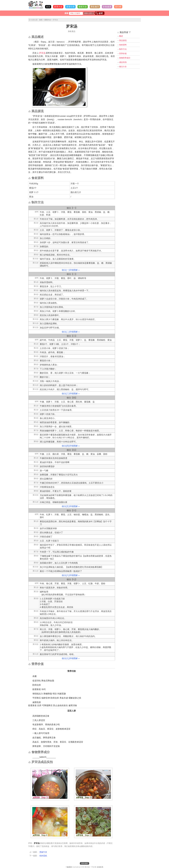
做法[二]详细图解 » (71, 332)
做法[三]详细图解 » (71, 394)
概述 (121, 36)
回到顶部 (84, 863)
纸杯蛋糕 (43, 856)
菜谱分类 (70, 7)
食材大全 (83, 7)
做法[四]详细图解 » (71, 446)
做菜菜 (69, 867)
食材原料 (123, 45)
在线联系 (100, 867)
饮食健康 (107, 7)
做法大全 (123, 67)
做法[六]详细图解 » (71, 575)
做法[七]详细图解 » (71, 658)
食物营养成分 (125, 58)
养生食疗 (95, 7)
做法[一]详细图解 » (71, 270)
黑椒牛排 (43, 852)
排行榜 (118, 7)
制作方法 (123, 49)
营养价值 (123, 53)
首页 (48, 7)
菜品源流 (123, 40)
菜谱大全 (58, 7)
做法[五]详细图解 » (71, 506)
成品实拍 (123, 62)
